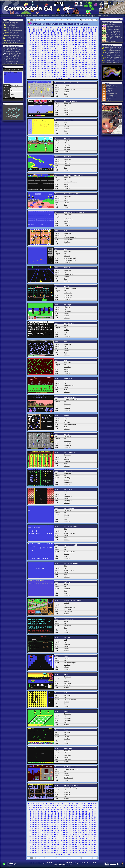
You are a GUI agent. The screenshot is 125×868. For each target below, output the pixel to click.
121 (49, 35)
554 (95, 72)
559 (42, 74)
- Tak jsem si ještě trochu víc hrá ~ (111, 49)
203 (30, 43)
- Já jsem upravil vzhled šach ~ (112, 51)
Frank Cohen (67, 792)
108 (76, 33)
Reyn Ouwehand (68, 612)
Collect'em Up (67, 307)
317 (42, 53)
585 (55, 76)
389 (61, 59)
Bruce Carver (67, 163)
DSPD (71, 16)
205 (36, 43)
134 (89, 35)
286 (83, 49)
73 (56, 31)
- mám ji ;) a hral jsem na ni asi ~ (112, 52)
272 (39, 49)
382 (39, 59)
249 (36, 47)
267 (92, 47)
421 (92, 61)
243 (86, 45)
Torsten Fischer (68, 441)
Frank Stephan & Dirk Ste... (70, 237)
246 (95, 45)
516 (46, 70)
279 (61, 49)
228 (39, 45)
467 (30, 66)
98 (47, 33)
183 (36, 41)
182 (33, 41)
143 (49, 37)
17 (61, 27)
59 (91, 29)
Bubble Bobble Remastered (113, 30)
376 (89, 57)
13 (51, 27)
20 (68, 27)
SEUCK (66, 122)
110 (83, 33)
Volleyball (66, 85)
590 (70, 76)
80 (72, 31)
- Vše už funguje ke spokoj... (13, 55)
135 (92, 35)
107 (73, 33)
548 (77, 72)
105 (67, 33)
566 (64, 74)
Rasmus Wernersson (69, 385)
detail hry (13, 100)
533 (30, 72)
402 (33, 61)
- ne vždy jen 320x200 (10, 34)
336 (33, 55)
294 (39, 51)
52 (75, 29)
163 (42, 39)
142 (46, 37)
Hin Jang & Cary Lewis (69, 533)
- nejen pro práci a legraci (11, 29)
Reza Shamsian (68, 609)
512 (33, 70)
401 (30, 61)
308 (83, 51)
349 (73, 55)
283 (73, 49)
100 (52, 33)
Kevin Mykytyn (67, 718)
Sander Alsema (68, 755)
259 (67, 47)
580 (39, 76)
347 (67, 55)
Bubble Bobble (110, 89)
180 (95, 39)
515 (42, 70)
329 (80, 53)
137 (30, 37)
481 (73, 66)
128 (70, 35)
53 (77, 29)
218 (77, 43)
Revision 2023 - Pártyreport (113, 33)
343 (55, 55)
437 (73, 62)
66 (39, 31)
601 (63, 78)
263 (80, 47)
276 (52, 49)
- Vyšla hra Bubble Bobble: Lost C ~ (112, 59)
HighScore (64, 16)
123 (55, 35)
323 (61, 53)
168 (58, 39)
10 (44, 27)
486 (89, 66)
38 (41, 29)
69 (46, 31)
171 (67, 39)
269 (30, 49)
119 (42, 35)
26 (82, 27)
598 (95, 76)
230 (46, 45)
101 (55, 33)
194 (70, 41)
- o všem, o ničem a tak (11, 42)
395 (80, 59)
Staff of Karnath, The (111, 94)
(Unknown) (67, 92)
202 (95, 41)
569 (73, 74)
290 (95, 49)
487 (92, 66)
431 (55, 62)
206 (39, 43)
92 (32, 33)
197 (80, 41)
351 (80, 55)
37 (39, 29)
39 (44, 29)
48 (65, 29)
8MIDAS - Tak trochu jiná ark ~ (114, 35)
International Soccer (111, 97)
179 (92, 39)
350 (77, 55)
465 (92, 64)
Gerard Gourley (68, 685)
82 (77, 31)
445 (30, 64)
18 (63, 27)
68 (44, 31)
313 (30, 53)
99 (49, 33)
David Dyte (66, 330)
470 (39, 66)
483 (80, 66)
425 (36, 62)
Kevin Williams (67, 311)
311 (92, 51)
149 (67, 37)
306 (77, 51)
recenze (47, 16)
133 (86, 35)
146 (58, 37)
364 (52, 57)
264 (83, 47)
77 (65, 31)
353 (86, 55)
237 (67, 45)
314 (33, 53)
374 (83, 57)
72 (53, 31)
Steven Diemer (67, 445)
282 (70, 49)
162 (39, 39)
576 (95, 74)
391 (67, 59)
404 (39, 61)
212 (58, 43)
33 (29, 29)
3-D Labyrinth (110, 95)
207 (42, 43)
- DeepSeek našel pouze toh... (11, 48)
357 (30, 57)
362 (46, 57)
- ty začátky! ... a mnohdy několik (13, 37)
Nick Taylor (67, 681)
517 (49, 70)
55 (82, 29)
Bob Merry (66, 515)
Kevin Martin (67, 737)
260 (70, 47)
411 (61, 61)
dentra (41, 16)
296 (46, 51)
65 (36, 31)
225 (30, 45)
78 (67, 31)
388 (58, 59)
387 (55, 59)
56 (84, 29)
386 (52, 59)
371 (73, 57)
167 (55, 39)
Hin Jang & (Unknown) (69, 552)
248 (33, 47)
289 (92, 49)
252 (46, 47)
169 (61, 39)
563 (55, 74)
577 (30, 76)
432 (58, 62)
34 (32, 29)
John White (67, 200)
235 (61, 45)
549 (80, 72)
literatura (78, 16)
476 (58, 66)
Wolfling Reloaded (111, 28)
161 (36, 39)
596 (89, 76)
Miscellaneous (67, 104)
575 (92, 74)
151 (73, 37)
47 (63, 29)
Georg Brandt (67, 242)
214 (64, 43)
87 (89, 31)
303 (67, 51)
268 (95, 47)
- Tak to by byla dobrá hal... (11, 62)
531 (92, 70)
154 (83, 37)
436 (70, 62)
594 (83, 76)
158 (95, 37)
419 (86, 61)
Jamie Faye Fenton (69, 274)
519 (55, 70)
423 (30, 62)
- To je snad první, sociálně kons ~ (112, 55)
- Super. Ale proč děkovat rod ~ (112, 57)
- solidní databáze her (9, 24)
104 (64, 33)
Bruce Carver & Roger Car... (70, 182)
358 (33, 57)
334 (95, 53)
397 (86, 59)
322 (58, 53)
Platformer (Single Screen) (70, 289)
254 (52, 47)
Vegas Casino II (110, 85)
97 (44, 33)
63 (32, 31)
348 (70, 55)
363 (49, 57)
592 (77, 76)
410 (58, 61)
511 (30, 70)
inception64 (55, 16)
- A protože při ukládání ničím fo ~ (112, 47)
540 (52, 72)
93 (35, 33)
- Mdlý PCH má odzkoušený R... (12, 52)
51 (72, 29)
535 (36, 72)
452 (52, 64)
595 (86, 76)
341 (49, 55)
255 (55, 47)
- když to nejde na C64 (12, 32)
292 (33, 51)
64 (34, 31)
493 (42, 68)
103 (61, 33)
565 (61, 74)
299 (55, 51)
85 (84, 31)
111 (86, 33)
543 (61, 72)
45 (58, 29)
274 (46, 49)
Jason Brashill (67, 683)
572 (83, 74)
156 (89, 37)
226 (33, 45)
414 (70, 61)
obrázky (85, 16)
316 (39, 53)
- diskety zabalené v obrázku (12, 41)
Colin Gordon (67, 147)
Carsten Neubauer (68, 240)
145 (55, 37)
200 (89, 41)
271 (36, 49)
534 (33, 72)
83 (79, 31)
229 (42, 45)
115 (30, 35)
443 (92, 62)
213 (61, 43)
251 (42, 47)
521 (61, 70)
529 (86, 70)
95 (39, 33)
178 (89, 39)
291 (30, 51)
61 (96, 29)
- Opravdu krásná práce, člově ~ (112, 54)
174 (77, 39)
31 (94, 27)
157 (92, 37)
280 (64, 49)
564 (58, 74)
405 (42, 61)
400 (95, 59)
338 (39, 55)
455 (61, 64)
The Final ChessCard (111, 25)
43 (53, 29)
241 (80, 45)
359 (36, 57)
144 (52, 37)
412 (64, 61)
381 (36, 59)
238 (70, 45)
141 (42, 37)
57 (86, 29)
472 (46, 66)
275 (49, 49)
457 (67, 64)
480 (70, 66)
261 (73, 47)
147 (61, 37)
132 (83, 35)
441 (86, 62)
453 (55, 64)
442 (89, 62)
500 (64, 68)
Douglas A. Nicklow (69, 219)
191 (61, 41)
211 (55, 43)
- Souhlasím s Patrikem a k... (13, 53)
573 (86, 74)
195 (73, 41)
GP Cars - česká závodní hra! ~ (114, 36)
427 (42, 62)
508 (89, 68)
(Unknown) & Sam (68, 110)
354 (89, 55)
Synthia (66, 464)
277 (55, 49)
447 (36, 64)
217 (73, 43)
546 (70, 72)
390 (64, 59)
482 (77, 66)
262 (77, 47)
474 (52, 66)
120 (46, 35)
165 (49, 39)
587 (61, 76)
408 (52, 61)
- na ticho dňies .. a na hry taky (13, 39)
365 (55, 57)
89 (94, 31)
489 (30, 68)
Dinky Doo (109, 100)
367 (61, 57)
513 (36, 70)
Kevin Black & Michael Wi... (71, 700)
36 (36, 29)
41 (48, 29)
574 (89, 74)
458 (70, 64)
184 (39, 41)
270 (33, 49)
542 (58, 72)
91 (30, 33)
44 (56, 29)
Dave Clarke (67, 145)
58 (89, 29)
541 (55, 72)
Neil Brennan (67, 667)
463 (86, 64)
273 (42, 49)
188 (52, 41)
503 (73, 68)
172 (70, 39)
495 (49, 68)
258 (64, 47)
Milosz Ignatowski (68, 778)
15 (56, 27)
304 (70, 51)
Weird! (65, 640)
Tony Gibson (67, 459)
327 (73, 53)
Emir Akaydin (67, 256)
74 (58, 31)
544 (64, 72)
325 (67, 53)
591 (73, 76)
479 (67, 66)
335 (30, 55)
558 (39, 74)
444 (95, 62)
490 (33, 68)
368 (64, 57)
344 (58, 55)
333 (92, 53)
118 (39, 35)
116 (33, 35)
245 (92, 45)
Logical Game (67, 215)
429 (49, 62)
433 (61, 62)
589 (67, 76)
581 (42, 76)
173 (73, 39)
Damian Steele (67, 626)
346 (64, 55)
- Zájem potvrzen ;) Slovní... (11, 63)
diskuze (105, 16)
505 (80, 68)
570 (77, 74)
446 (33, 64)
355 (92, 55)
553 (92, 72)
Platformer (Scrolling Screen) (71, 399)
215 (67, 43)
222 (89, 43)
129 (73, 35)
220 (83, 43)
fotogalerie (93, 16)
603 (69, 78)
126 (64, 35)
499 (61, 68)
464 (89, 64)
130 (77, 35)
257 (61, 47)
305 (73, 51)
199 (86, 41)
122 (52, 35)
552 (89, 72)
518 (52, 70)
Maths (65, 529)
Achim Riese (67, 644)
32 (96, 27)
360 (39, 57)
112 (89, 33)
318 (46, 53)
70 (48, 31)
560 (46, 74)
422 (95, 61)
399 (92, 59)
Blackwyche (109, 90)
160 (33, 39)
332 (89, 53)
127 (67, 35)
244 (89, 45)
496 (52, 68)
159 (30, 39)
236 (64, 45)
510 (95, 68)
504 (77, 68)
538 (46, 72)
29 (89, 27)
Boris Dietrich (67, 367)
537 (42, 72)
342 (52, 55)
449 (42, 64)
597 (92, 76)
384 (46, 59)
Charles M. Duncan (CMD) (70, 425)
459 (73, 64)
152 (77, 37)
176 (83, 39)
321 (55, 53)
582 (46, 76)
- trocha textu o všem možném (13, 31)
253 (49, 47)
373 (80, 57)
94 (37, 33)
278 (58, 49)
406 (46, 61)
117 (36, 35)
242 (83, 45)
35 (34, 29)
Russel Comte (67, 665)
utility (26, 16)
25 (80, 27)
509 (92, 68)
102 (58, 33)
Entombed (109, 92)
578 (33, 76)
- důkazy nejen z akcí (11, 36)
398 (89, 59)
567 (67, 74)
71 (51, 31)
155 (86, 37)
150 (70, 37)
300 (58, 51)
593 (80, 76)
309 (86, 51)
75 (60, 31)
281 (67, 49)
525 (73, 70)
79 (70, 31)
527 (80, 70)
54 (79, 29)
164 (46, 39)
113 (92, 33)
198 (83, 41)
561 (49, 74)
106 (70, 33)
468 (33, 66)
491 (36, 68)
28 (87, 27)
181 (30, 41)
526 (77, 70)
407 (49, 61)
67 (41, 31)
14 (53, 27)
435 (67, 62)
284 (77, 49)
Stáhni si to (67, 96)
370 (70, 57)
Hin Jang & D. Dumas (69, 570)
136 (95, 35)
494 (46, 68)
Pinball (66, 418)
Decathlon (109, 99)
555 (30, 74)
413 (67, 61)
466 (95, 64)
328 (77, 53)
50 (70, 29)
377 (92, 57)
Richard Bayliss (68, 478)
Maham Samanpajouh (69, 607)
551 (86, 72)
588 (64, 76)
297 (49, 51)
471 (42, 66)
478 (64, 66)
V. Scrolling (67, 658)
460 (77, 64)
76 (63, 31)
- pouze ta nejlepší (9, 26)
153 (80, 37)
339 (42, 55)
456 (64, 64)
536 (39, 72)
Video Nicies (67, 461)
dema (35, 16)
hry (30, 16)
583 (49, 76)
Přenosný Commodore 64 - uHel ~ (114, 39)
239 (73, 45)
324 (64, 53)
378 (95, 57)
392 (70, 59)
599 (56, 78)
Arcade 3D (66, 603)
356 (95, 55)
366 (58, 57)
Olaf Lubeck (67, 422)
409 (55, 61)
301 (61, 51)
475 (55, 66)
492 (39, 68)
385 (49, 59)
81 (75, 31)
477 (61, 66)
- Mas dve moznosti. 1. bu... (11, 58)
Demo (65, 381)
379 (30, 59)
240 (77, 45)
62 (29, 31)
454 (58, 64)
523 (67, 70)
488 (95, 66)
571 (80, 74)
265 (86, 47)
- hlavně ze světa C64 (10, 22)
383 (42, 59)
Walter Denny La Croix (69, 90)
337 (36, 55)
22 (72, 27)
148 (64, 37)
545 (67, 72)
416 (77, 61)
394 (77, 59)
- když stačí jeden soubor (11, 27)
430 (52, 62)
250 (39, 47)
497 (55, 68)
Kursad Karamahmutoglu (70, 258)
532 (95, 70)
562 (52, 74)
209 (49, 43)
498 (58, 68)
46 (60, 29)
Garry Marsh (67, 589)
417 (80, 61)
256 (58, 47)
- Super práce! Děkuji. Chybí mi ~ (112, 62)
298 (52, 51)
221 (86, 43)
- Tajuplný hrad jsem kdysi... (11, 60)
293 (36, 51)
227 (36, 45)
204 (33, 43)
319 (49, 53)
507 (86, 68)
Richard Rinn (67, 408)
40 (46, 29)
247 (30, 47)
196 (77, 41)
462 (83, 64)
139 (36, 37)
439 (80, 62)
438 (77, 62)
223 (92, 43)
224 (95, 43)
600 (59, 78)
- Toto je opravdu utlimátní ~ (111, 60)
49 (67, 29)
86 (86, 31)
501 (67, 68)
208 (46, 43)
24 (77, 27)
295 (42, 51)
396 (83, 59)
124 (58, 35)
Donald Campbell (68, 293)
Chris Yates (67, 127)
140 (39, 37)
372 (77, 57)
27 (84, 27)
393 (73, 59)
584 (52, 76)
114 (95, 33)
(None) (66, 94)
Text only (66, 325)
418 (83, 61)
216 (70, 43)
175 (80, 39)
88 (91, 31)
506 (83, 68)
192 (64, 41)
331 (86, 53)
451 (49, 64)
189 (55, 41)
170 (64, 39)
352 (83, 55)
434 (64, 62)
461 (80, 64)
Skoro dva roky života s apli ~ (113, 26)
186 (46, 41)
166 (52, 39)
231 (49, 45)
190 (58, 41)
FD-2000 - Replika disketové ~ (114, 31)
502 (70, 68)
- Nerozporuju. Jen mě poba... (12, 57)
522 (64, 70)
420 (89, 61)
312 (95, 51)
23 (75, 27)
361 (42, 57)
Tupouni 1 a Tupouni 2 (112, 41)
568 (70, 74)
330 (83, 53)
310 (89, 51)
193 (67, 41)
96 (42, 33)
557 (36, 74)
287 (86, 49)
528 (83, 70)
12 (49, 27)
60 (94, 29)
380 (33, 59)
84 (82, 31)
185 (42, 41)
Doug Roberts (67, 404)
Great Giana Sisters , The (112, 87)
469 (36, 66)
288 (89, 49)
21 (70, 27)
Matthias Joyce (68, 443)
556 (33, 74)
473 (49, 66)
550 (83, 72)
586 (58, 76)
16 (58, 27)
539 (49, 72)
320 (52, 53)
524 (70, 70)
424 (33, 62)
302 (64, 51)
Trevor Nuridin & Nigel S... (70, 663)
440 (83, 62)
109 (80, 33)
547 (73, 72)
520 (58, 70)
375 (86, 57)
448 (39, 64)
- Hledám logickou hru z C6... (12, 50)
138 (33, 37)
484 (83, 66)
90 (96, 31)
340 (46, 55)
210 (52, 43)
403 (36, 61)
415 (73, 61)
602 (66, 78)
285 (80, 49)
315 (36, 53)
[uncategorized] (68, 436)
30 (92, 27)
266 (89, 47)
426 (39, 62)
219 (80, 43)
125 (61, 35)
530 (89, 70)
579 (36, 76)
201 (92, 41)
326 (70, 53)
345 (61, 55)
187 (49, 41)
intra (99, 16)
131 (80, 35)
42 (51, 29)
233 (55, 45)
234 (58, 45)
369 (67, 57)
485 (86, 66)
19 (65, 27)
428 (46, 62)
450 (46, 64)
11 (46, 27)
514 (39, 70)
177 (86, 39)
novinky (20, 16)
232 (52, 45)
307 (80, 51)
